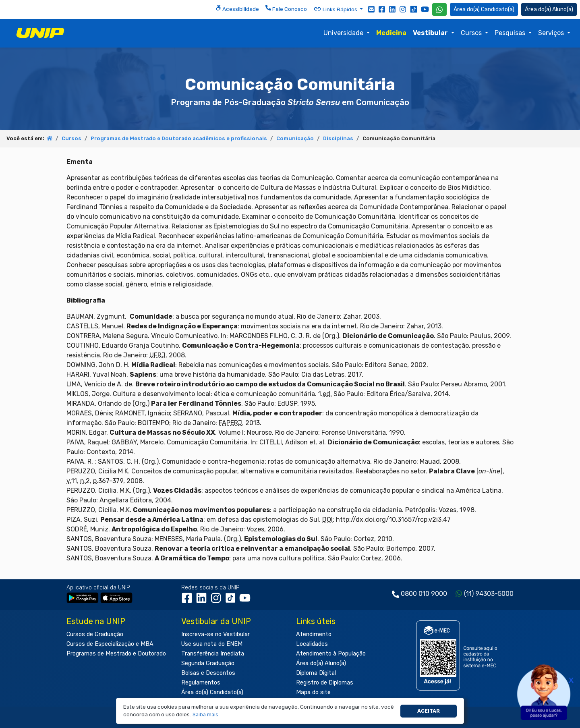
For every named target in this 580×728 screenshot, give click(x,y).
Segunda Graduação (208, 663)
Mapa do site (313, 692)
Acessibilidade (237, 8)
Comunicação (295, 138)
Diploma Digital (316, 673)
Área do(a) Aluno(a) (321, 663)
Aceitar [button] (429, 711)
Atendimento (314, 634)
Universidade (344, 33)
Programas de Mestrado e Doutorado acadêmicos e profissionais (179, 138)
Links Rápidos (336, 9)
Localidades (312, 644)
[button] (206, 715)
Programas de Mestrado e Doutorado (116, 654)
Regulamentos (201, 683)
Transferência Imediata (213, 654)
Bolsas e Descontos (208, 673)
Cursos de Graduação (95, 634)
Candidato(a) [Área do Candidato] (484, 9)
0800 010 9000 (424, 594)
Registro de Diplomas (325, 683)
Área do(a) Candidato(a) (212, 692)
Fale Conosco (286, 8)
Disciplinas (338, 138)
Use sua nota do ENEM (212, 644)
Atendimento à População (331, 654)
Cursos (472, 33)
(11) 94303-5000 (489, 594)
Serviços (552, 33)
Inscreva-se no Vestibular (215, 634)
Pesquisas (511, 33)
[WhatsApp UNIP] (439, 9)
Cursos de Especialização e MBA (110, 644)
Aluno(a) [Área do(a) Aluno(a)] (549, 9)
